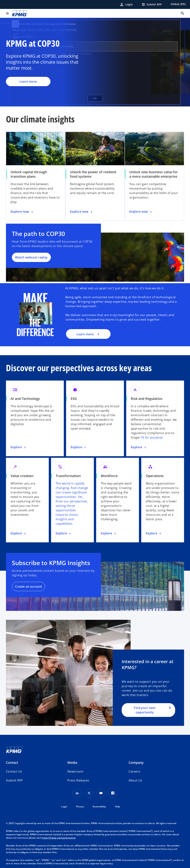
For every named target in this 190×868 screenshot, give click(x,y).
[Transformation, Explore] (64, 533)
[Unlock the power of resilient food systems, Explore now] (81, 212)
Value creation (22, 476)
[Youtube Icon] (101, 793)
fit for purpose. (152, 437)
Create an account (28, 586)
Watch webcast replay (31, 257)
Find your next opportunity (145, 710)
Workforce (109, 476)
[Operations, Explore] (154, 533)
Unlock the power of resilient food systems (93, 174)
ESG (74, 399)
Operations (155, 476)
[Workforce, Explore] (109, 533)
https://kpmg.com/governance (59, 838)
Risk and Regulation (147, 399)
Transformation (68, 476)
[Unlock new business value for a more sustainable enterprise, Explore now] (141, 212)
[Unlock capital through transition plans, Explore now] (22, 212)
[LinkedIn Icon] (77, 793)
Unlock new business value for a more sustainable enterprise (154, 174)
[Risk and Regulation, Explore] (139, 447)
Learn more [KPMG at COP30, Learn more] (28, 81)
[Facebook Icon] (113, 793)
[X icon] (89, 793)
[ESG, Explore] (79, 447)
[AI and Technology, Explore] (19, 447)
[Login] (126, 4)
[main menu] (7, 13)
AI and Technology (25, 399)
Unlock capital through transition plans (29, 174)
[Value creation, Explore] (19, 533)
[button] (14, 780)
